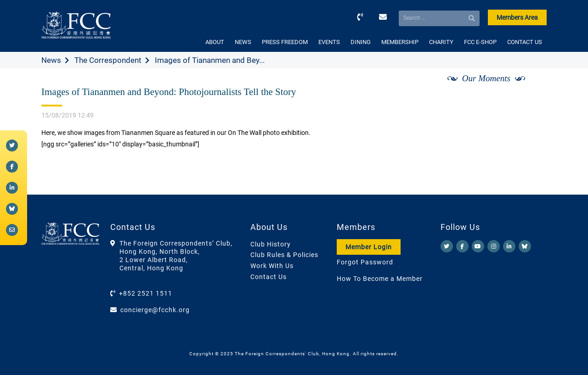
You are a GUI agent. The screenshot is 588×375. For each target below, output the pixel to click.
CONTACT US (525, 42)
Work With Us (272, 266)
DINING (361, 42)
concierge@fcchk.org (155, 310)
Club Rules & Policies (284, 255)
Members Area (517, 17)
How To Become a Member (380, 279)
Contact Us (269, 277)
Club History (271, 244)
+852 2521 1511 (146, 293)
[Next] (530, 89)
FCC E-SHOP (480, 42)
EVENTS (329, 42)
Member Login (369, 247)
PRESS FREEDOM (285, 42)
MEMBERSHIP (400, 42)
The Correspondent (108, 60)
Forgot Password (365, 262)
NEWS (243, 42)
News (51, 60)
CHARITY (441, 42)
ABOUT (215, 42)
